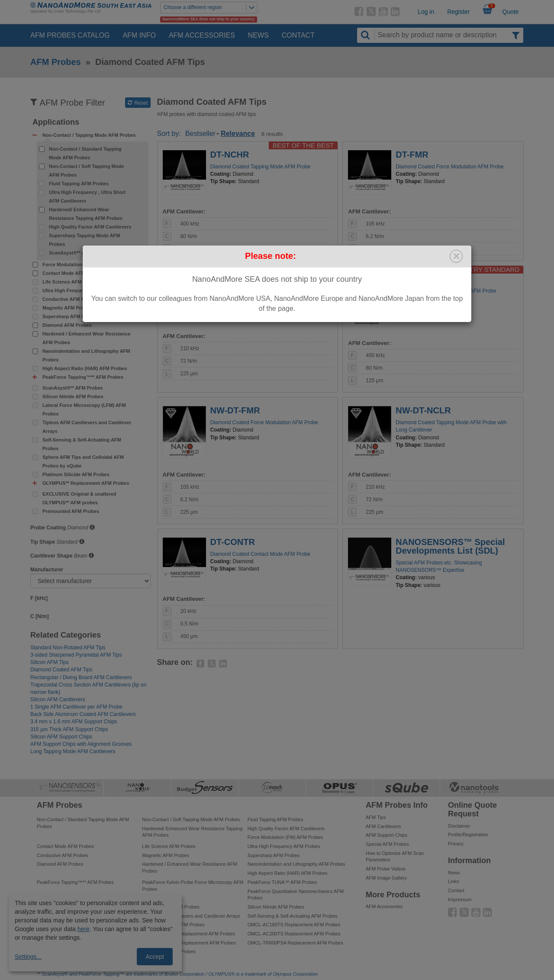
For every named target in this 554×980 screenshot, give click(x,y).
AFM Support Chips (387, 835)
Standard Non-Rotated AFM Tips (68, 648)
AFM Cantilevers (383, 826)
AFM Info (139, 35)
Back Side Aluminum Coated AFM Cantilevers (83, 714)
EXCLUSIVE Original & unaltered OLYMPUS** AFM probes (79, 498)
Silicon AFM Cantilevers (58, 700)
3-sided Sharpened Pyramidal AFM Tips (76, 655)
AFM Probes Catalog (70, 35)
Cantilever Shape (51, 556)
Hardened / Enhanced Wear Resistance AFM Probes (86, 338)
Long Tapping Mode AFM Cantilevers (73, 751)
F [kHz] (39, 598)
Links (454, 881)
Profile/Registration (468, 835)
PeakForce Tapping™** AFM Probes (75, 882)
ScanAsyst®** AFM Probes (79, 253)
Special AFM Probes (387, 844)
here (84, 929)
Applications (56, 122)
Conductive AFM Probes (70, 299)
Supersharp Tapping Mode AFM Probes (84, 240)
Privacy (456, 844)
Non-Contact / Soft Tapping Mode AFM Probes (86, 171)
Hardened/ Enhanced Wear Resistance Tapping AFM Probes (86, 214)
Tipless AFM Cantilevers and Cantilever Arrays (87, 427)
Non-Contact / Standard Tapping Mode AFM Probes (85, 153)
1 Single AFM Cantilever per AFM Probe (76, 707)
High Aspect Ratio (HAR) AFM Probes (85, 368)
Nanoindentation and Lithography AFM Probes (86, 355)
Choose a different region (210, 8)
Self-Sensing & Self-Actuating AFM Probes (82, 444)
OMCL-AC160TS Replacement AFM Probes (294, 925)
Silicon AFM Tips (50, 662)
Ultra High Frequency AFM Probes (81, 290)
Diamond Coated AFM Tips (61, 670)
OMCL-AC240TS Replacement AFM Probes (188, 934)
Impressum (460, 899)
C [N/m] (40, 616)
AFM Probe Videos (386, 869)
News (258, 35)
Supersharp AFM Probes (70, 316)
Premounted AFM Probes (71, 511)
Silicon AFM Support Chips (61, 737)
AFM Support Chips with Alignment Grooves (81, 744)
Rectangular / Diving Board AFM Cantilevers (81, 677)
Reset (138, 103)
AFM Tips (376, 817)
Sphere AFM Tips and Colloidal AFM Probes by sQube (83, 461)
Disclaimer (459, 826)
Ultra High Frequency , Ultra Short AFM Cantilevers (87, 197)
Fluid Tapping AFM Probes (79, 184)
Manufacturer (47, 570)
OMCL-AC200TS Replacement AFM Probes (294, 934)
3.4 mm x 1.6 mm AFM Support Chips (74, 722)
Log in (426, 12)
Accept (155, 957)
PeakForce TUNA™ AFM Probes (282, 882)
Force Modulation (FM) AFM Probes (82, 264)
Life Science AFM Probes (71, 282)
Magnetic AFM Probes (67, 308)
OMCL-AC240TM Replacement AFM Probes (189, 943)
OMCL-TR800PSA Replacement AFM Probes (295, 943)
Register (458, 12)
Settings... (28, 957)
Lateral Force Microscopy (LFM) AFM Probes (84, 409)
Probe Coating (48, 528)
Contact (298, 35)
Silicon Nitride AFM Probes (73, 397)
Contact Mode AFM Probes (73, 273)
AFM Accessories (202, 35)
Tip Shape (43, 542)
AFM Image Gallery (386, 878)
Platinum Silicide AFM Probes (76, 474)
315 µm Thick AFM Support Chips (69, 729)
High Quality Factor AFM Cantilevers (90, 227)
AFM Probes (56, 62)
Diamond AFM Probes (67, 325)
